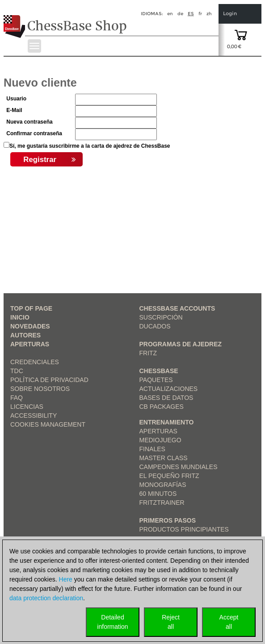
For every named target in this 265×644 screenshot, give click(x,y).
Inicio (20, 317)
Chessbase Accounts (177, 308)
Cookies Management (48, 424)
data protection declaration (46, 598)
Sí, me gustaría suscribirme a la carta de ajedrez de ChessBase (90, 146)
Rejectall (171, 622)
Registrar (50, 160)
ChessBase (159, 371)
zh (209, 14)
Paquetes (156, 380)
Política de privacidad (49, 380)
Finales (152, 449)
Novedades (30, 326)
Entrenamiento (167, 422)
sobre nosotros (40, 389)
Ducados (155, 326)
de (180, 14)
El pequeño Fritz (169, 476)
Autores (25, 335)
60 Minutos (158, 494)
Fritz (148, 353)
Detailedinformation (112, 622)
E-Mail (14, 110)
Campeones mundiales (179, 467)
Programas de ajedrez (181, 344)
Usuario (16, 99)
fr (200, 14)
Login (230, 14)
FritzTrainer (162, 503)
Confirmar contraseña (34, 133)
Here (66, 579)
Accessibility (34, 415)
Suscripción (161, 317)
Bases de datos (166, 398)
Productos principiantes (184, 529)
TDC (17, 371)
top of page (31, 308)
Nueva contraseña (29, 122)
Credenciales (35, 362)
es (191, 14)
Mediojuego (160, 440)
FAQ (17, 398)
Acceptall (229, 622)
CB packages (162, 407)
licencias (27, 407)
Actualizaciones (169, 389)
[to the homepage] (15, 20)
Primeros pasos (168, 520)
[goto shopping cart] (241, 34)
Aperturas (30, 344)
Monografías (163, 485)
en (170, 14)
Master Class (164, 458)
